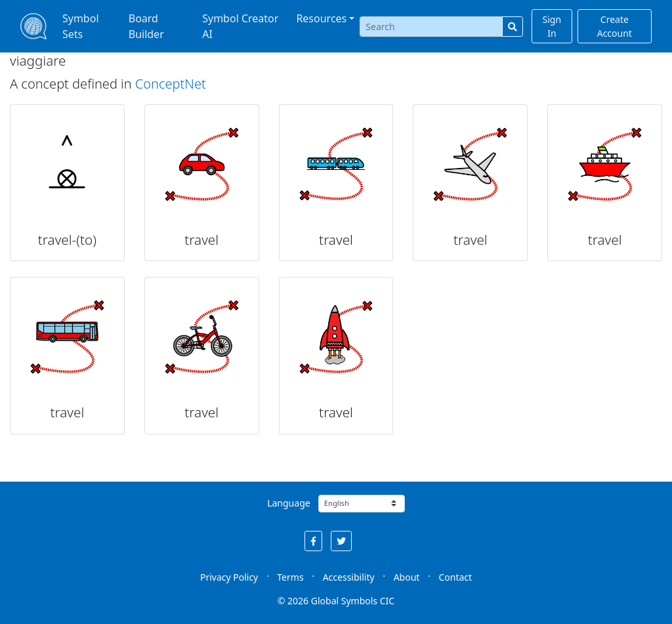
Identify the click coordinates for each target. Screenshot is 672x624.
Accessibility (349, 577)
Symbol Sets (81, 26)
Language (288, 503)
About (407, 577)
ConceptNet (171, 84)
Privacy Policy (229, 577)
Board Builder (146, 26)
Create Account (615, 26)
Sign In (552, 26)
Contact (455, 577)
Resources (321, 18)
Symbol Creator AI (240, 26)
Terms (290, 577)
